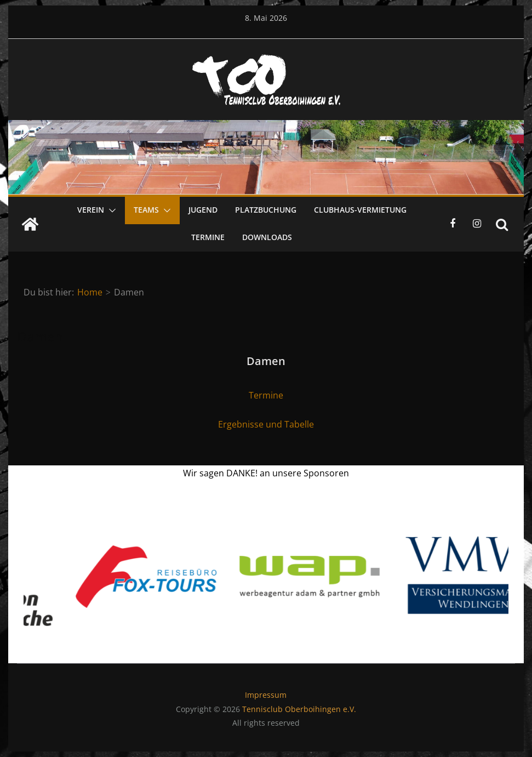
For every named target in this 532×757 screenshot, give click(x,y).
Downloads (267, 237)
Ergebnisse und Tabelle (266, 424)
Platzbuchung (266, 210)
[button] (110, 210)
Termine (208, 237)
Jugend (203, 210)
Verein (91, 210)
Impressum (266, 695)
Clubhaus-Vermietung (360, 210)
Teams (146, 210)
